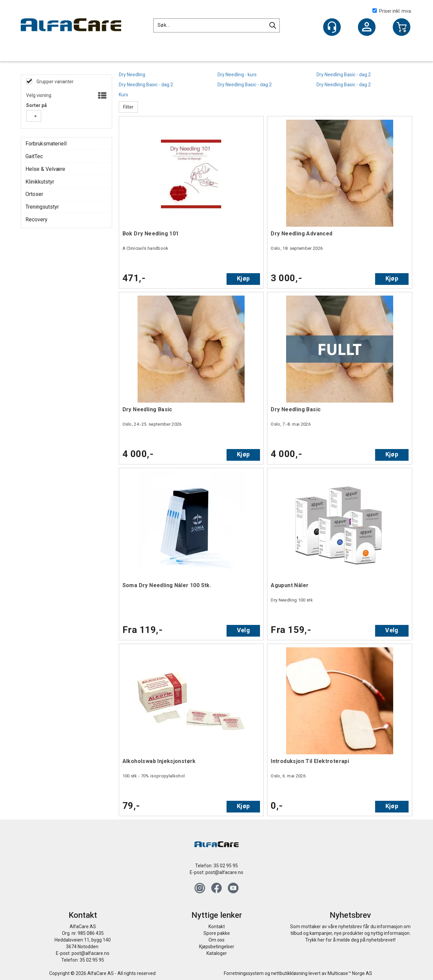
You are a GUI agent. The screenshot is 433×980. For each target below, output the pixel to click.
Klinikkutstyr (40, 182)
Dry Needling (132, 75)
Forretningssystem (244, 973)
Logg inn (367, 28)
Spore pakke (217, 933)
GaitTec (34, 156)
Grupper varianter (55, 82)
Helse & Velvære (45, 169)
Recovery (36, 220)
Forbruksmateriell (46, 144)
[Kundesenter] (332, 27)
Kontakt (217, 927)
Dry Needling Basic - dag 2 (344, 75)
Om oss (216, 940)
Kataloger (217, 953)
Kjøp (243, 278)
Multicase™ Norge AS (350, 973)
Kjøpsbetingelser (217, 947)
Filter (128, 107)
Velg (243, 630)
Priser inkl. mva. (392, 11)
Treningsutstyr (42, 207)
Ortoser (34, 194)
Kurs (123, 95)
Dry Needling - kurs (237, 75)
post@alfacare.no (224, 872)
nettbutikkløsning (289, 973)
